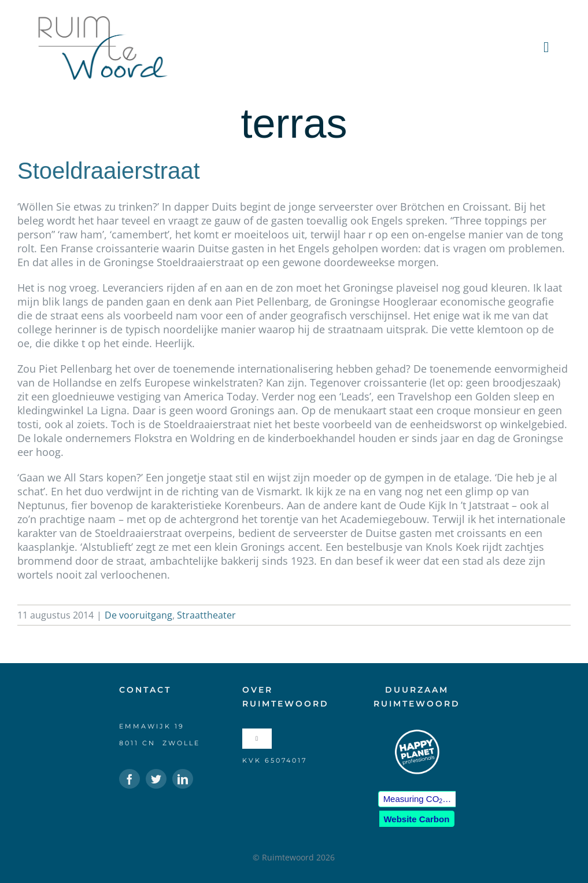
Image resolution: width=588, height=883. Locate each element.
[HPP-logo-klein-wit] (417, 734)
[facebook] (130, 779)
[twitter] (156, 779)
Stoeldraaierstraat (109, 171)
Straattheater (206, 615)
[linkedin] (183, 779)
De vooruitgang (138, 615)
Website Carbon (416, 819)
